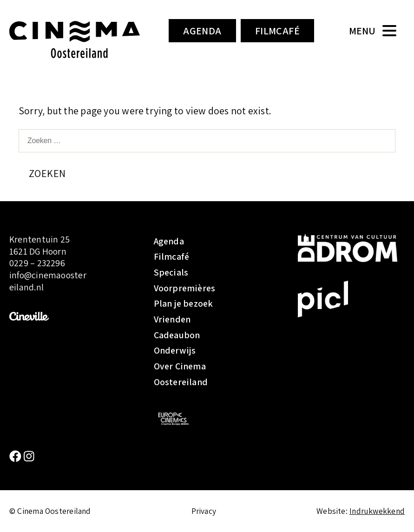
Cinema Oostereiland (75, 39)
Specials (171, 272)
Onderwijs (175, 350)
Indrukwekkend (377, 511)
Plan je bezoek (184, 303)
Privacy (204, 511)
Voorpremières (185, 288)
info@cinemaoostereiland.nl (48, 281)
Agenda (202, 31)
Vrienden (172, 319)
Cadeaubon (177, 335)
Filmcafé (278, 31)
